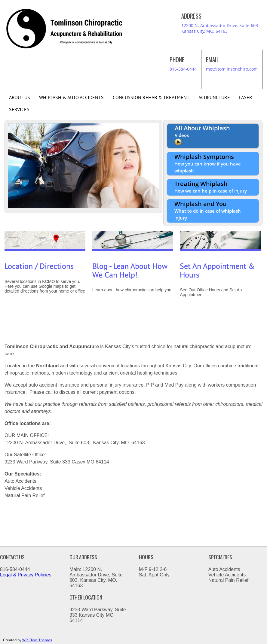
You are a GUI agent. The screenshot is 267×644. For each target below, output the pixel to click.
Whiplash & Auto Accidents (71, 98)
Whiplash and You (208, 210)
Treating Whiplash (211, 187)
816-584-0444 (183, 69)
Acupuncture (214, 98)
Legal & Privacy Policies (26, 575)
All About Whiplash (202, 135)
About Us (20, 98)
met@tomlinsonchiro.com (232, 69)
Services (19, 110)
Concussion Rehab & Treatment (151, 98)
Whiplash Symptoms (208, 163)
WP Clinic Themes (37, 640)
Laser (246, 98)
